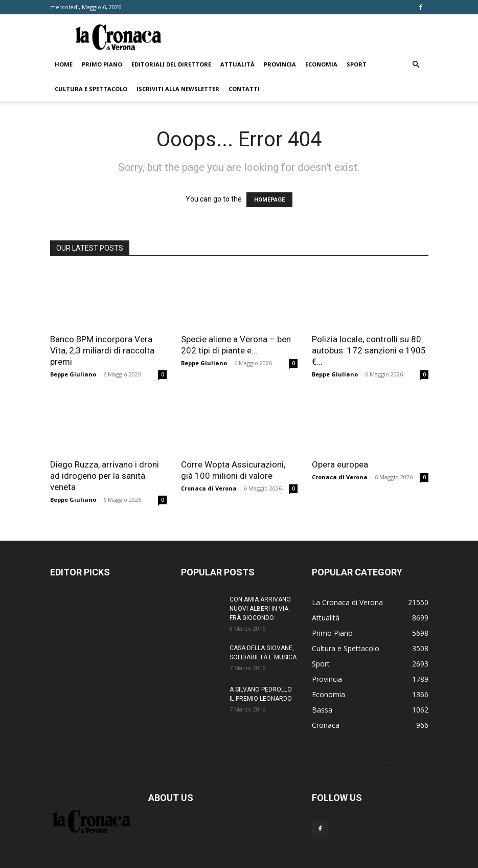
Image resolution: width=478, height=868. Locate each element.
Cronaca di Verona (209, 488)
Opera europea (340, 464)
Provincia (280, 64)
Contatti (244, 89)
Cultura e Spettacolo (91, 89)
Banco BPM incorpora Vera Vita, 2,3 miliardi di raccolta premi (102, 350)
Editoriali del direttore (171, 64)
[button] (416, 65)
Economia (321, 64)
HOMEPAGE (269, 200)
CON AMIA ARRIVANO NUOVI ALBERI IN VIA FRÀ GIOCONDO (260, 609)
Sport (357, 64)
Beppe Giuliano (73, 374)
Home (64, 64)
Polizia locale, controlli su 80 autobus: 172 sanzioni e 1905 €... (369, 350)
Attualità (237, 64)
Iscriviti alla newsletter (178, 89)
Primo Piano (102, 64)
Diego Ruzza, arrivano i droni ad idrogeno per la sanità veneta (105, 476)
